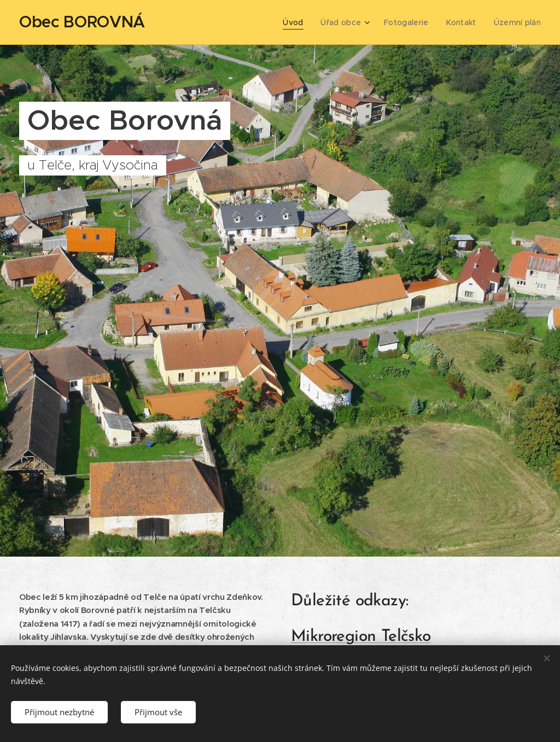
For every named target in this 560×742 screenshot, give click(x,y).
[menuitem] (302, 22)
